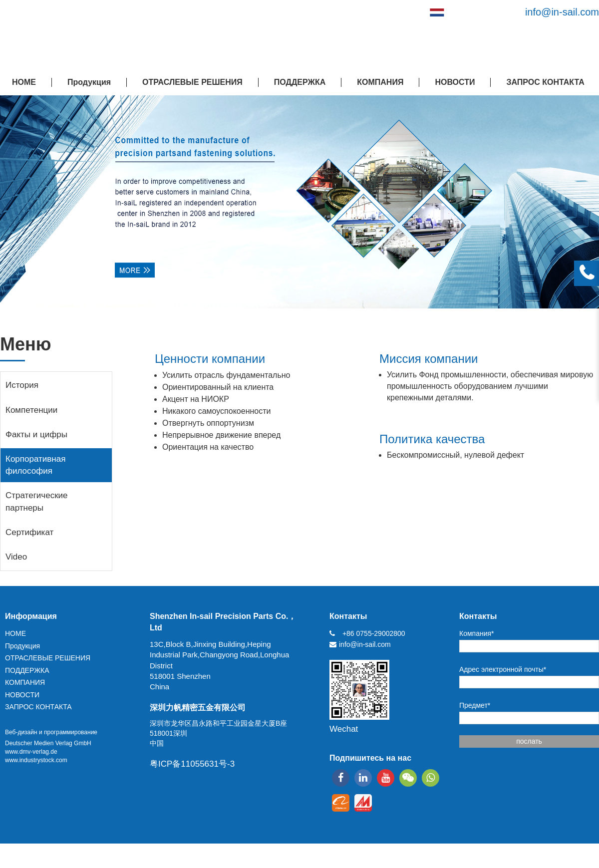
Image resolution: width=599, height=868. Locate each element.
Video (16, 557)
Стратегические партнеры (37, 501)
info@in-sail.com (562, 12)
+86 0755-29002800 (374, 633)
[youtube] (386, 778)
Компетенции (31, 410)
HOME (24, 82)
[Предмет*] (529, 718)
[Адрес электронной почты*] (529, 682)
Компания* (477, 633)
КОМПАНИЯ (380, 82)
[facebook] (341, 778)
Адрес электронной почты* (503, 669)
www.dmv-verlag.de (31, 752)
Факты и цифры (36, 434)
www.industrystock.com (36, 760)
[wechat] (408, 778)
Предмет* (475, 705)
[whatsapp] (431, 778)
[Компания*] (529, 646)
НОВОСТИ (455, 82)
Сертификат (29, 532)
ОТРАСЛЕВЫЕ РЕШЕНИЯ (192, 82)
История (22, 385)
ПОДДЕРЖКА (300, 82)
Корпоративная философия (35, 465)
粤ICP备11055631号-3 (192, 764)
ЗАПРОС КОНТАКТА (545, 82)
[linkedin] (363, 778)
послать (529, 741)
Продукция (89, 82)
